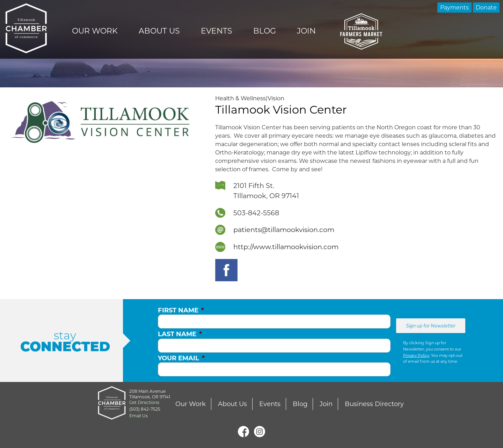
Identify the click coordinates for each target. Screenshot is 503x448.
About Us (159, 31)
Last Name (180, 334)
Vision (276, 98)
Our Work (95, 31)
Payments (454, 8)
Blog (265, 31)
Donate (486, 8)
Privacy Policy (416, 355)
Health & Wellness (240, 98)
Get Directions (144, 402)
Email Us (138, 416)
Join (306, 31)
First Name (181, 310)
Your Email (181, 358)
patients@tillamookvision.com (284, 230)
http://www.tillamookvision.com (286, 247)
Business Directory (374, 404)
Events (217, 31)
